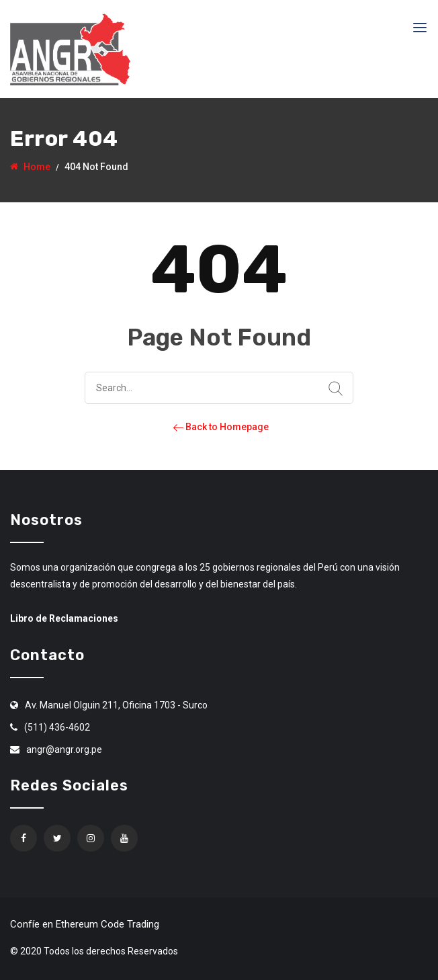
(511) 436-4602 (57, 727)
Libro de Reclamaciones (64, 618)
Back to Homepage (219, 427)
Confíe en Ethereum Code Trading (85, 924)
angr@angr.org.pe (64, 749)
